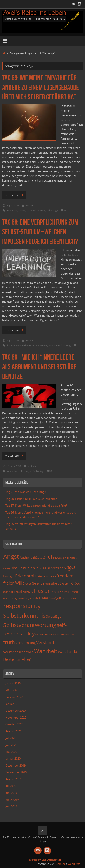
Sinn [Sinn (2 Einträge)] (72, 635)
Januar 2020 (13, 759)
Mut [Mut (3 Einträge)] (45, 598)
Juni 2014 (11, 806)
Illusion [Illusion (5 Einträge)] (42, 591)
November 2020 (16, 718)
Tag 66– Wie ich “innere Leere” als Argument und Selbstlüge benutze (39, 367)
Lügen (22, 210)
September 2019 (16, 772)
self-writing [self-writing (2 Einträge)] (42, 635)
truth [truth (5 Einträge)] (9, 642)
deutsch (29, 205)
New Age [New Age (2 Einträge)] (54, 598)
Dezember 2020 (16, 711)
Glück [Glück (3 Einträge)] (75, 583)
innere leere (13, 471)
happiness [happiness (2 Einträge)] (15, 592)
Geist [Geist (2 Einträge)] (28, 584)
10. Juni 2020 (14, 466)
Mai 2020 (11, 752)
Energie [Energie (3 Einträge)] (9, 576)
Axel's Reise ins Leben (35, 12)
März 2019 (12, 800)
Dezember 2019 (16, 766)
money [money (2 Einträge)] (14, 598)
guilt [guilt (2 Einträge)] (6, 592)
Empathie (12, 210)
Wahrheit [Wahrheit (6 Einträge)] (46, 651)
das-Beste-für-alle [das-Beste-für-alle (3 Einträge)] (25, 568)
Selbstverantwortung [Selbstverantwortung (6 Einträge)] (30, 625)
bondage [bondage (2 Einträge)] (72, 558)
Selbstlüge (52, 210)
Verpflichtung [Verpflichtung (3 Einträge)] (26, 643)
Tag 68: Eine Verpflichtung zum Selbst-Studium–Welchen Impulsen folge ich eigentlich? (40, 232)
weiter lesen (15, 195)
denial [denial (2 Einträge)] (42, 568)
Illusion (11, 345)
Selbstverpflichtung (60, 345)
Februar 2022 (14, 697)
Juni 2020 (11, 745)
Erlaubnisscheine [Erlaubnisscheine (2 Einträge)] (46, 576)
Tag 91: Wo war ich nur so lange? (26, 492)
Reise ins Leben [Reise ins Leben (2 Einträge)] (68, 598)
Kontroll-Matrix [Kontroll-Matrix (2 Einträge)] (70, 592)
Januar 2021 (13, 704)
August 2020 (13, 731)
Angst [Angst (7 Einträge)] (11, 556)
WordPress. (74, 864)
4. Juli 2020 (13, 205)
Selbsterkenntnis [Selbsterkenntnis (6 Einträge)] (24, 615)
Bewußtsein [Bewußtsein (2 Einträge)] (60, 558)
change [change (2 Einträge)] (7, 568)
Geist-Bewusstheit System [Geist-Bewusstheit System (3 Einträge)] (51, 583)
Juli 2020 (11, 738)
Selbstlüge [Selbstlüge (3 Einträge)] (54, 616)
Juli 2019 (11, 786)
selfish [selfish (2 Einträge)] (52, 635)
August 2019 (13, 779)
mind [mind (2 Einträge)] (6, 598)
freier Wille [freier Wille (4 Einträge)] (14, 583)
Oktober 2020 (14, 724)
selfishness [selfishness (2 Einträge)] (63, 635)
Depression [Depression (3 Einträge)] (55, 568)
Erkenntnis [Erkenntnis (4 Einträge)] (26, 576)
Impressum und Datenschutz (45, 860)
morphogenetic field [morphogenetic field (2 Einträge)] (30, 598)
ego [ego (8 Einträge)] (70, 567)
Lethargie (26, 471)
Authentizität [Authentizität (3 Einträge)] (29, 557)
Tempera (60, 864)
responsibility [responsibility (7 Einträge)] (22, 606)
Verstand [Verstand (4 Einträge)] (45, 642)
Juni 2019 (11, 793)
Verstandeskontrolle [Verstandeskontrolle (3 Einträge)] (18, 652)
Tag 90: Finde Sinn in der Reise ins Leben (31, 499)
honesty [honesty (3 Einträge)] (27, 591)
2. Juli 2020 (13, 340)
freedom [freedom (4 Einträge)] (65, 576)
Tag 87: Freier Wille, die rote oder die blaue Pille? (36, 506)
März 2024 (12, 690)
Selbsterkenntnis (36, 210)
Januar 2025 (13, 683)
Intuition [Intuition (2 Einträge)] (56, 592)
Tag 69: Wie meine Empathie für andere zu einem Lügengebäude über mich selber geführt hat (41, 87)
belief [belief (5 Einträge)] (46, 557)
